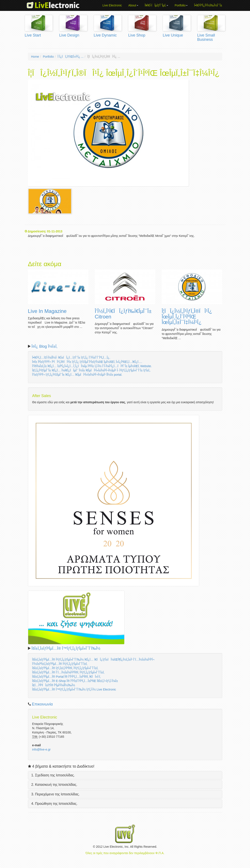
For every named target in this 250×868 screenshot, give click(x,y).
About (133, 5)
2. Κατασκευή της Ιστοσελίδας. (54, 785)
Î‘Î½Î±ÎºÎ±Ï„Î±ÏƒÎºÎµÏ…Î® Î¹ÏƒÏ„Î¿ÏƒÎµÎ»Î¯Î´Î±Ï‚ (60, 664)
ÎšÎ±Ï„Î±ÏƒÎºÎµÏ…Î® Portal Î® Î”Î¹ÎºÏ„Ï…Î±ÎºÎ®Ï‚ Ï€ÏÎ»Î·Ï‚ (67, 677)
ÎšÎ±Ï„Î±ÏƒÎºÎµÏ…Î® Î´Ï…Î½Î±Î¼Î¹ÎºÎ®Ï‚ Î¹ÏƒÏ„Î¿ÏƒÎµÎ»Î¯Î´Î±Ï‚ (68, 672)
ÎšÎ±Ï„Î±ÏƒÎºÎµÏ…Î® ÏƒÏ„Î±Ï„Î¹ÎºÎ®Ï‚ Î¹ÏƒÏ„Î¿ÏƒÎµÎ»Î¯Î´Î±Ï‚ (65, 668)
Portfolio (181, 5)
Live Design (69, 35)
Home (35, 57)
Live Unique (173, 35)
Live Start (33, 35)
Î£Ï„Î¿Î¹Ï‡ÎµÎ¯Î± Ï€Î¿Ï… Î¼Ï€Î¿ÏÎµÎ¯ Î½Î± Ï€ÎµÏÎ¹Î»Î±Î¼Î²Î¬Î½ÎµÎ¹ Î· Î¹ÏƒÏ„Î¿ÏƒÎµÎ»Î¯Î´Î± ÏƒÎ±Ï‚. (91, 370)
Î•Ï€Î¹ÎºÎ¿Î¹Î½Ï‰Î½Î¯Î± (208, 5)
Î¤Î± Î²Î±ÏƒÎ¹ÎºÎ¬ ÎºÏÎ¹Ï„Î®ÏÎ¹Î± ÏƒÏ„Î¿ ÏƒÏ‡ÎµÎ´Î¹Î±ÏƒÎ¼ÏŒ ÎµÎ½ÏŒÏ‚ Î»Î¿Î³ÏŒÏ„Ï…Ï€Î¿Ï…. (87, 362)
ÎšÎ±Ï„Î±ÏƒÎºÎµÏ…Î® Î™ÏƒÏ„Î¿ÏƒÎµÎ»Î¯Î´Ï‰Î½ (66, 648)
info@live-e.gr (42, 749)
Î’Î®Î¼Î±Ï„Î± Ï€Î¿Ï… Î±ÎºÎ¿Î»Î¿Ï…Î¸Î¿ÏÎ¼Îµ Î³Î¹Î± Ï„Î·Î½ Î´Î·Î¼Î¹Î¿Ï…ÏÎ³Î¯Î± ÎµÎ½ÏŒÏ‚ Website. (92, 366)
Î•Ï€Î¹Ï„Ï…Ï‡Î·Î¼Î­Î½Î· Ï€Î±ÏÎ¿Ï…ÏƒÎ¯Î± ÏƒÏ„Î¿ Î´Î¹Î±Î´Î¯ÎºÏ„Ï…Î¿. (71, 358)
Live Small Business (206, 37)
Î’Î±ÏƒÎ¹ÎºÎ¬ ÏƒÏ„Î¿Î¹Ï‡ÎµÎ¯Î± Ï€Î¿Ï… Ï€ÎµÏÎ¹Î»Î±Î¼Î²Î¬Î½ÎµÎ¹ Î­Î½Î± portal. (77, 375)
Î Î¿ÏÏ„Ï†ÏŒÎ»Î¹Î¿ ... (71, 57)
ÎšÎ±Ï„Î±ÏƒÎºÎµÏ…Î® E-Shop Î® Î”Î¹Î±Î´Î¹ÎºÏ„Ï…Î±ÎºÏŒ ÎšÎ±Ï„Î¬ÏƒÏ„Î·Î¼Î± (75, 681)
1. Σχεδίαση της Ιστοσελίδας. (53, 775)
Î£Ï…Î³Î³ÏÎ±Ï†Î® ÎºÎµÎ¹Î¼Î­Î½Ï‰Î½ (54, 685)
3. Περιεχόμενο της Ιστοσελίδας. (56, 794)
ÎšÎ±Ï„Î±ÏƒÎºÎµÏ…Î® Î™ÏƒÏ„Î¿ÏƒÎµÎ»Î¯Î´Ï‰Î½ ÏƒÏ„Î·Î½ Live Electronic (74, 689)
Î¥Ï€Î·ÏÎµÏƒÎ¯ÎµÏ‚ (156, 5)
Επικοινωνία (42, 704)
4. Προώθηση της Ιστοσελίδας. (54, 804)
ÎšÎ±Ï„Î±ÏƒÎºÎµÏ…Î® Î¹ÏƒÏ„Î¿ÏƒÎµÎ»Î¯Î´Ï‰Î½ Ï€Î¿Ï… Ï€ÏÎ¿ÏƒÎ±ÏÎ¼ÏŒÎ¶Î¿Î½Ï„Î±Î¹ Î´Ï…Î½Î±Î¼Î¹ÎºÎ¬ (93, 660)
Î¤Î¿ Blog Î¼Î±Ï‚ (45, 346)
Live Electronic (112, 5)
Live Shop (137, 35)
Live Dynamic (105, 35)
